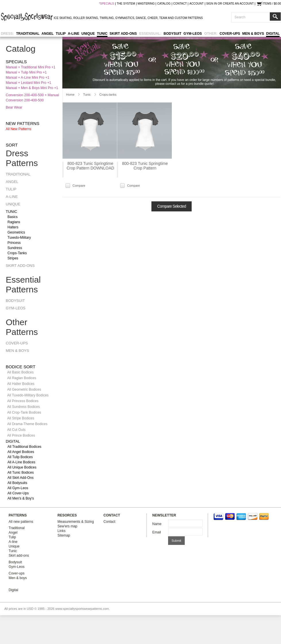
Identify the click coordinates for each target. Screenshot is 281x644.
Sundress (15, 248)
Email (157, 532)
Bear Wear (14, 107)
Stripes (13, 258)
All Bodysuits (17, 483)
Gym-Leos (193, 34)
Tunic (102, 34)
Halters (13, 227)
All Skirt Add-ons (21, 478)
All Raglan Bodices (22, 378)
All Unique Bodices (22, 467)
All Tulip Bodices (20, 457)
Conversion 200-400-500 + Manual (32, 95)
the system (126, 4)
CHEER (152, 18)
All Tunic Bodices (21, 473)
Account (196, 4)
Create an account (238, 4)
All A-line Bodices (21, 462)
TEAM (163, 18)
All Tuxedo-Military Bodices (28, 395)
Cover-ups (230, 34)
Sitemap (64, 535)
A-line (74, 34)
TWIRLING (107, 18)
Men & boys (253, 34)
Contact (109, 522)
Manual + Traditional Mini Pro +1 (31, 67)
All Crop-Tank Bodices (24, 412)
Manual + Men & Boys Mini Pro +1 (32, 88)
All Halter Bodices (21, 384)
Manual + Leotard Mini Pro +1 (28, 83)
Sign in (212, 4)
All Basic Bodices (20, 372)
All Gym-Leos (18, 488)
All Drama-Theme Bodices (27, 424)
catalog (164, 4)
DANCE (141, 18)
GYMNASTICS (125, 18)
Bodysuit (172, 34)
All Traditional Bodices (24, 447)
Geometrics (16, 232)
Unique (88, 34)
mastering (146, 4)
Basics (12, 217)
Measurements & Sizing (76, 522)
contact (180, 4)
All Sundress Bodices (23, 407)
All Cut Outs (16, 430)
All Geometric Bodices (24, 390)
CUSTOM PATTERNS (189, 18)
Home (70, 95)
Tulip (61, 34)
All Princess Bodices (23, 401)
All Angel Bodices (21, 452)
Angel (48, 34)
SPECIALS (107, 4)
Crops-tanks (17, 253)
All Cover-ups (18, 493)
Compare (79, 186)
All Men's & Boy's (21, 498)
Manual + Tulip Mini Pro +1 (26, 72)
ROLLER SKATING (86, 18)
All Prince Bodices (21, 435)
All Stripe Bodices (21, 418)
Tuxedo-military (19, 238)
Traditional (28, 34)
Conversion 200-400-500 (25, 100)
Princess (14, 243)
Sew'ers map (67, 526)
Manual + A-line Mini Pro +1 (27, 78)
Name (157, 524)
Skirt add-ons (123, 34)
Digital (273, 34)
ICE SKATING (63, 18)
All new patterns (19, 129)
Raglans (14, 222)
